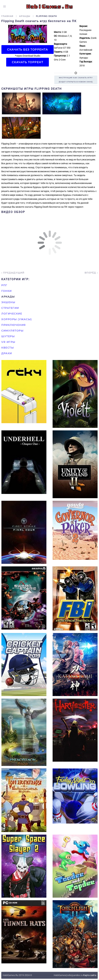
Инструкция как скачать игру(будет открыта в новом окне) (76, 80)
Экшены (8, 302)
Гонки (7, 291)
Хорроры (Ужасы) (17, 319)
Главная (7, 16)
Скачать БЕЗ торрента (28, 49)
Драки (7, 353)
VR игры (8, 342)
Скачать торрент (28, 62)
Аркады (25, 16)
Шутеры (8, 336)
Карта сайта (90, 975)
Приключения (14, 325)
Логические (12, 314)
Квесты (8, 348)
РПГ (4, 285)
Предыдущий (13, 273)
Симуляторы (12, 331)
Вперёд (91, 273)
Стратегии (10, 308)
